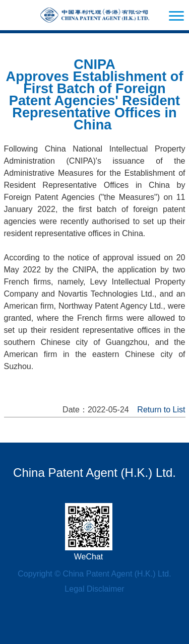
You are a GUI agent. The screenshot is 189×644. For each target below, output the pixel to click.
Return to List (161, 410)
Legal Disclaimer (94, 589)
